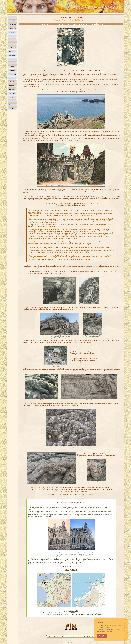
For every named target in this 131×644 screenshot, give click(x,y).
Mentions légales (60, 643)
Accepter (102, 636)
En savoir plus (108, 631)
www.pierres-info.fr (50, 643)
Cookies (101, 622)
